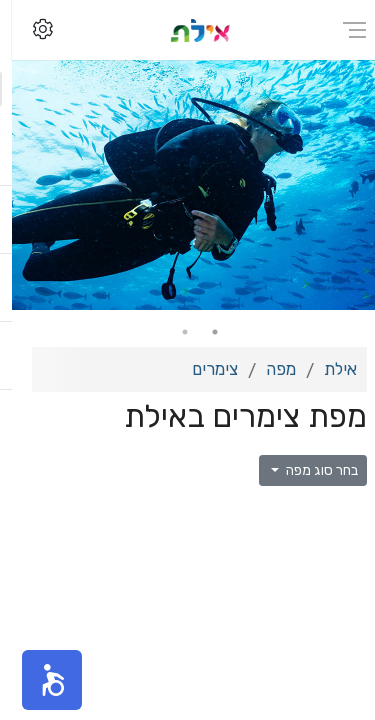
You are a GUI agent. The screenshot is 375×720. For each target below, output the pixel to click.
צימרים (203, 369)
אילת (328, 369)
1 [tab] (203, 332)
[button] (40, 680)
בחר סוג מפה (308, 470)
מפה (269, 369)
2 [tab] (173, 332)
